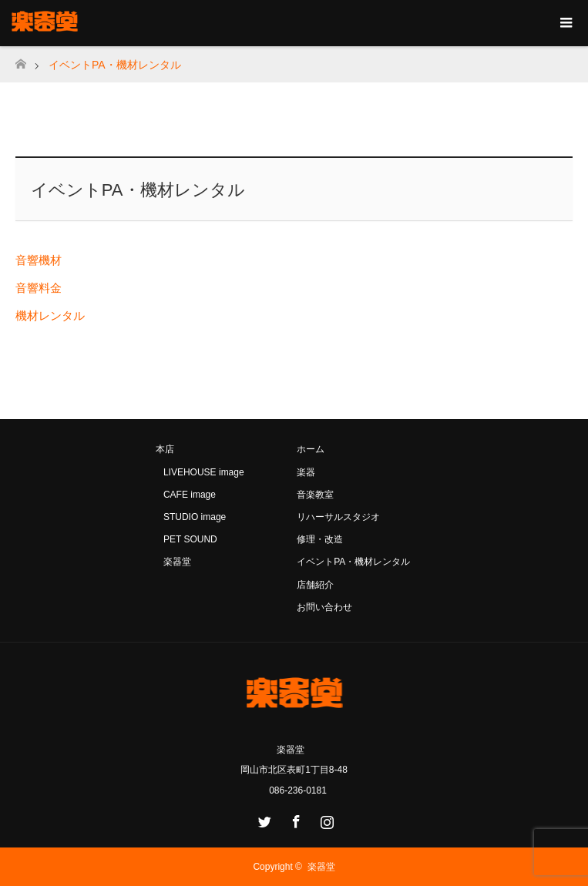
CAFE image (190, 495)
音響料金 (39, 288)
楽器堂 (177, 562)
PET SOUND (190, 539)
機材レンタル (50, 315)
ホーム (311, 449)
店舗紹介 (315, 585)
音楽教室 (315, 495)
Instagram (325, 819)
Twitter (263, 819)
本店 (165, 449)
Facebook (294, 819)
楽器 (306, 472)
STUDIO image (195, 517)
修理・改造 (320, 539)
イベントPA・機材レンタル (353, 562)
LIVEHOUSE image (204, 472)
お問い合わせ (324, 607)
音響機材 (39, 260)
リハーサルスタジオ (338, 517)
